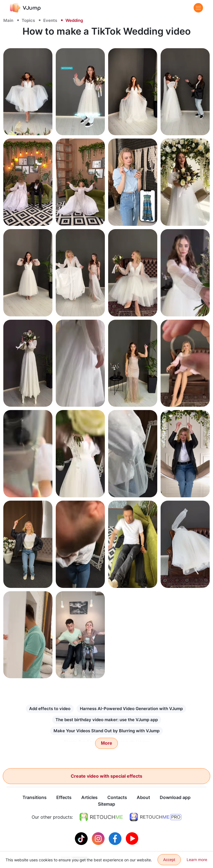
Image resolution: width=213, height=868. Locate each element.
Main (8, 20)
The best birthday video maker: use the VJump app (107, 720)
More (107, 743)
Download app (175, 798)
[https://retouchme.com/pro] (156, 817)
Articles (89, 798)
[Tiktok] (82, 838)
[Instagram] (99, 838)
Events (50, 20)
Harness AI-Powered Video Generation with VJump (131, 709)
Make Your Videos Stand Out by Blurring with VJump (106, 731)
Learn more (197, 860)
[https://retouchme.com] (101, 817)
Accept (169, 860)
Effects (64, 798)
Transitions (35, 798)
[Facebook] (116, 838)
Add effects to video (50, 709)
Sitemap (106, 804)
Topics (28, 20)
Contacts (117, 798)
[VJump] (25, 8)
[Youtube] (132, 838)
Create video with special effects (106, 776)
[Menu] (198, 8)
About (143, 798)
